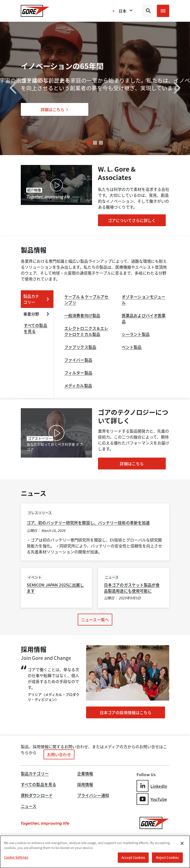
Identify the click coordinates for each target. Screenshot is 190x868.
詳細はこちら (55, 109)
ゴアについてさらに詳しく (132, 220)
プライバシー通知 (93, 796)
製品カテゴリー (35, 774)
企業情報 (85, 774)
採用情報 (85, 785)
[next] (177, 89)
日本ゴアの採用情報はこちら (126, 712)
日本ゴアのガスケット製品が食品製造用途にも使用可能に (132, 588)
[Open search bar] (148, 11)
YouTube (152, 799)
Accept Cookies (133, 858)
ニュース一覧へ (95, 620)
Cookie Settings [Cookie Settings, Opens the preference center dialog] (16, 857)
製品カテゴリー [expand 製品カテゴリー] (36, 299)
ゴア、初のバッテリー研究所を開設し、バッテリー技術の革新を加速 (88, 523)
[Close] (182, 843)
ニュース (29, 807)
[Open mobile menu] (163, 11)
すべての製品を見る (38, 785)
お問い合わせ (59, 754)
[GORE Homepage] (35, 11)
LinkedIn (152, 786)
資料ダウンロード (37, 796)
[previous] (13, 89)
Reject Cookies (167, 858)
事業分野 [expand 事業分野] (36, 314)
